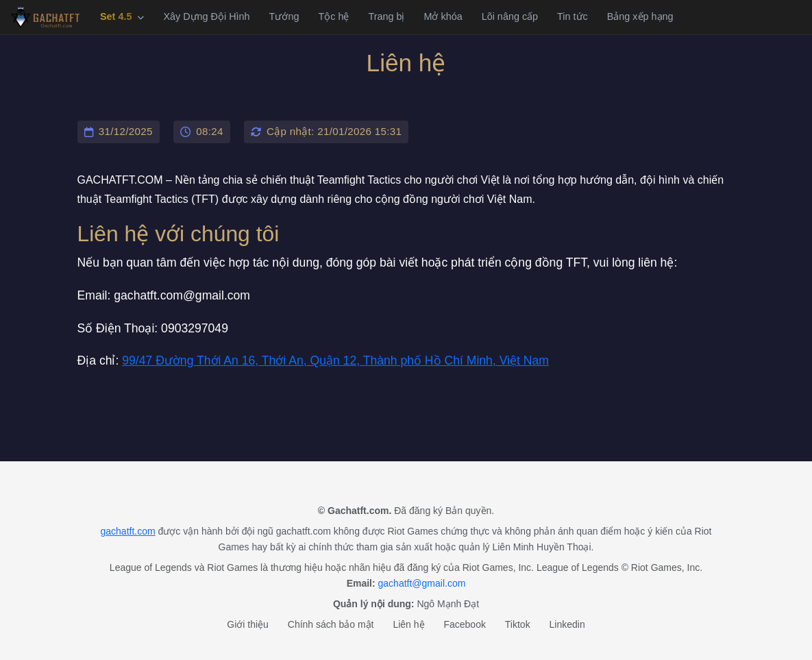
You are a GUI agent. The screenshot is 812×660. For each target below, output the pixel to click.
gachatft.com (127, 531)
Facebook (464, 624)
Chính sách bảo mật (331, 624)
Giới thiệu (248, 624)
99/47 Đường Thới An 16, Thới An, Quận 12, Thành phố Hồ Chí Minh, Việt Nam (335, 360)
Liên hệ (408, 624)
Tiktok (518, 624)
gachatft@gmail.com (422, 583)
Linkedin (567, 624)
